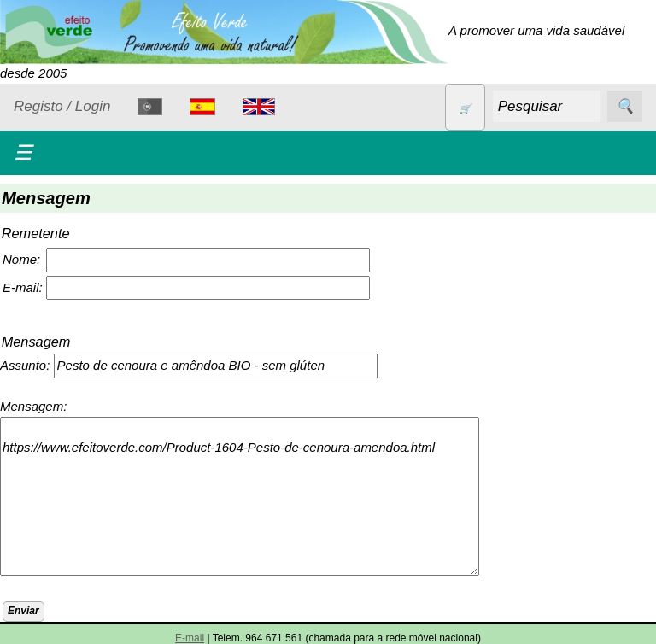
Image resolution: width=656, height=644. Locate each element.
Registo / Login (62, 106)
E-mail (190, 638)
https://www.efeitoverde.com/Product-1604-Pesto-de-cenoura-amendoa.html (240, 496)
